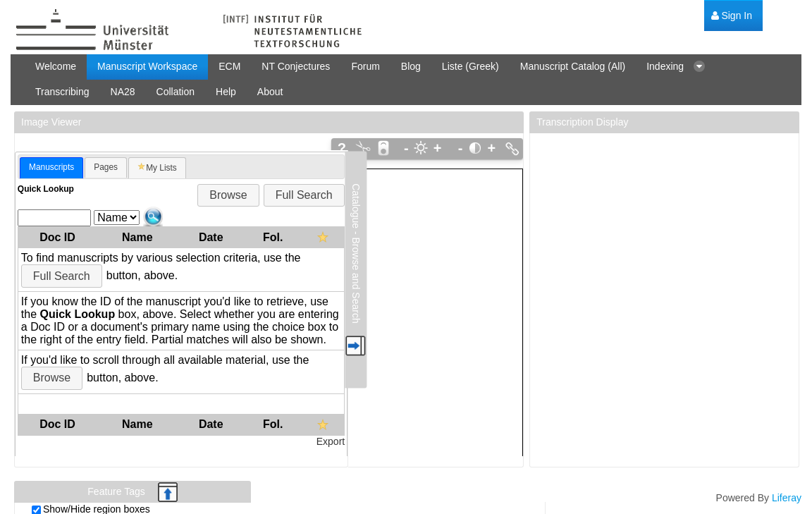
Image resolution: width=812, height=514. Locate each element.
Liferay (787, 498)
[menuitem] (732, 16)
